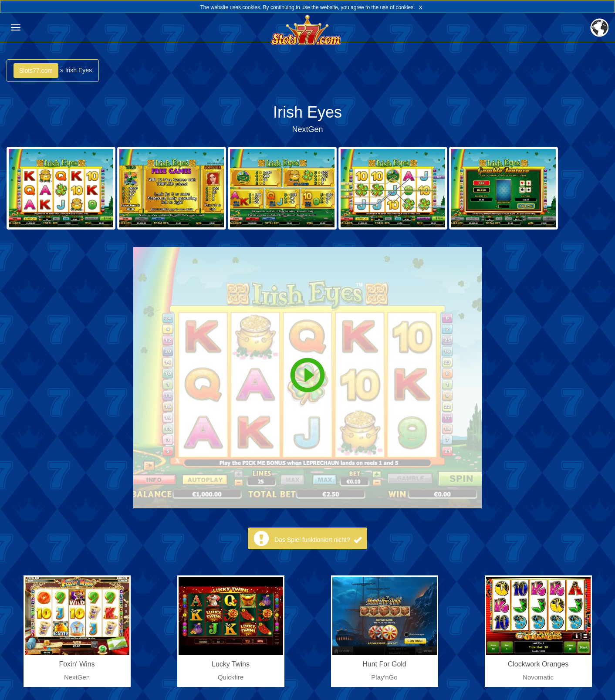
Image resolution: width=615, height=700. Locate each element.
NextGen (307, 129)
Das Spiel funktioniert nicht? (318, 540)
